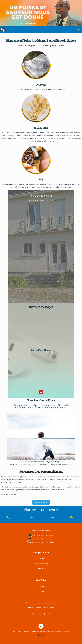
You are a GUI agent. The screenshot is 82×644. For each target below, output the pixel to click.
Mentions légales (38, 614)
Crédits (48, 614)
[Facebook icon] (39, 635)
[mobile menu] (79, 29)
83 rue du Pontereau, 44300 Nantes (41, 607)
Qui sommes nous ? (42, 563)
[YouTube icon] (41, 635)
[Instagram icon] (44, 635)
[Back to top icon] (41, 626)
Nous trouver (42, 568)
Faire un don (42, 591)
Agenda (42, 586)
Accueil (42, 559)
